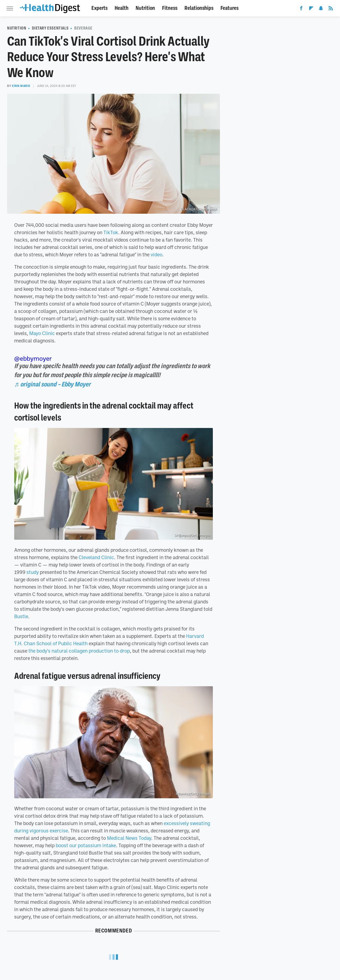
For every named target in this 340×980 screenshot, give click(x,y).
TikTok (111, 232)
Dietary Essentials (50, 28)
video (156, 254)
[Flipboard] (311, 9)
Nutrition (145, 8)
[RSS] (331, 9)
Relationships (199, 8)
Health (122, 8)
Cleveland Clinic (96, 557)
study (33, 572)
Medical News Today (129, 838)
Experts (99, 8)
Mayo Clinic (42, 333)
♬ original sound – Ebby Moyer (52, 384)
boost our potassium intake (86, 845)
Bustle (21, 616)
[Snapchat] (321, 9)
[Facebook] (301, 9)
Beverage (83, 28)
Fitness (170, 8)
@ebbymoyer (33, 358)
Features (229, 8)
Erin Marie (21, 86)
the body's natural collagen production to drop (79, 651)
